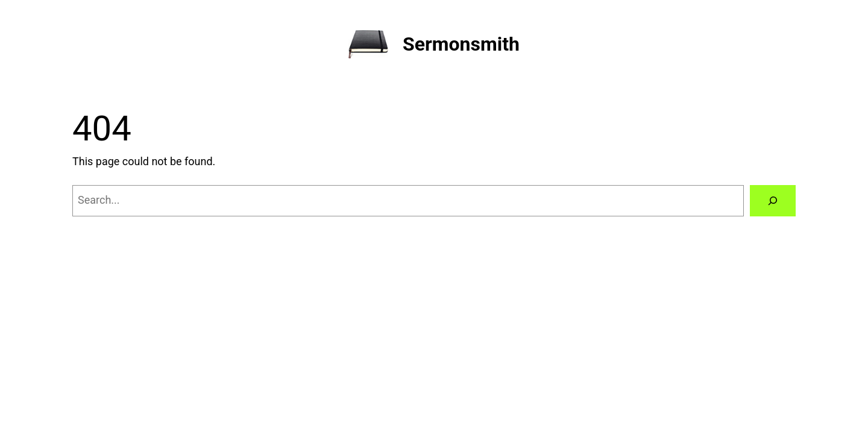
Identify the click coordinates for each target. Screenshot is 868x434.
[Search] (773, 201)
